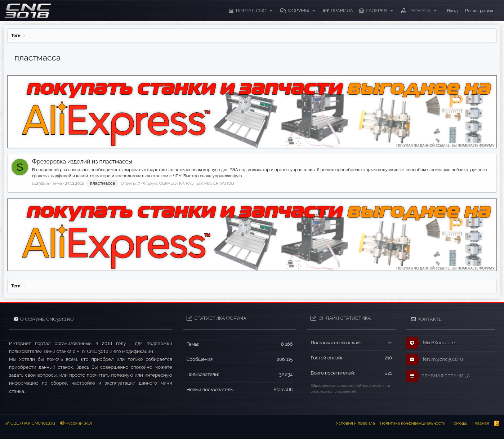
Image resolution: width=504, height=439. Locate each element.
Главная (481, 423)
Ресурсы (420, 11)
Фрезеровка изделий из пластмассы (82, 162)
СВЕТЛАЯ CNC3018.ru (30, 423)
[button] (271, 11)
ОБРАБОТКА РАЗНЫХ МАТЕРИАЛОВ (196, 183)
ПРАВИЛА (342, 11)
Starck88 (283, 389)
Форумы (298, 11)
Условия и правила (355, 423)
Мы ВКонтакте (431, 343)
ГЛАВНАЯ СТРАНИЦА (438, 376)
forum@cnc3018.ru (435, 359)
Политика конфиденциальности (413, 423)
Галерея (377, 11)
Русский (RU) (76, 423)
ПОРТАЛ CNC (251, 11)
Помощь (459, 423)
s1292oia (41, 183)
